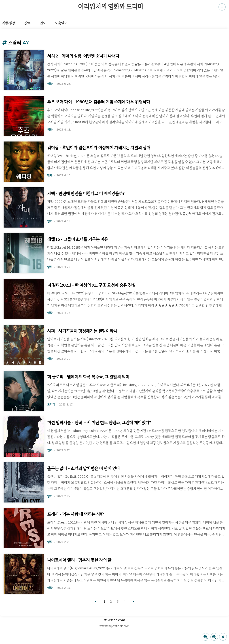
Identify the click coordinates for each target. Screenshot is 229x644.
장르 (28, 23)
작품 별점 (9, 23)
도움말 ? (61, 23)
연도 (43, 23)
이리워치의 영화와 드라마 (111, 7)
